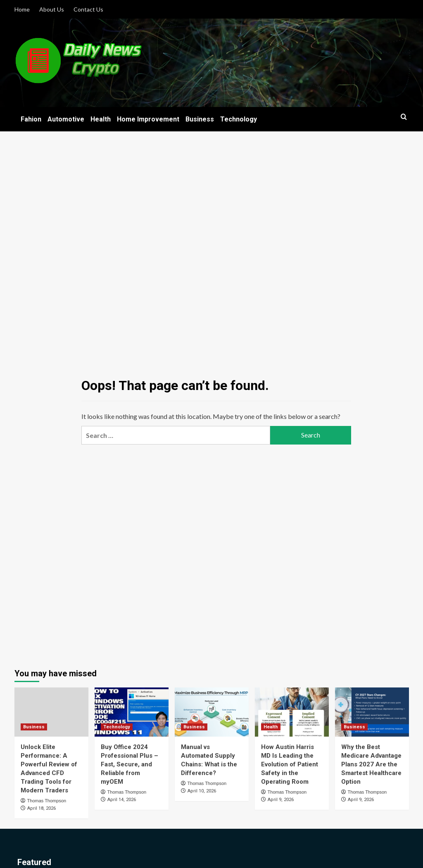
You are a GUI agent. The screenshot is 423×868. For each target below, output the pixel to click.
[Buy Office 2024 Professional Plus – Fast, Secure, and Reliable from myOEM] (132, 712)
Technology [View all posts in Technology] (117, 727)
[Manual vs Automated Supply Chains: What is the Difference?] (212, 712)
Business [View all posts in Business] (34, 727)
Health (101, 119)
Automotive (66, 119)
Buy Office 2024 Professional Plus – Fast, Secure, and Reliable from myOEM (130, 764)
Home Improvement (148, 119)
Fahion (31, 119)
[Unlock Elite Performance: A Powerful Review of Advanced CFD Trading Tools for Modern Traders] (51, 712)
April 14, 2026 (122, 800)
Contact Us (88, 9)
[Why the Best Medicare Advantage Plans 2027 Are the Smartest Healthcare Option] (372, 712)
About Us (52, 9)
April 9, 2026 (281, 800)
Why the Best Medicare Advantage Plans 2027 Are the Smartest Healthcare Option (371, 764)
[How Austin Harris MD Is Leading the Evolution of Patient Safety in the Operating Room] (292, 712)
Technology (239, 119)
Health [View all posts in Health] (271, 727)
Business (200, 119)
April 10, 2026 (202, 791)
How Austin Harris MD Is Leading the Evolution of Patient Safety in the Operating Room (290, 764)
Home (22, 9)
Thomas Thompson (47, 801)
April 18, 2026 (42, 808)
